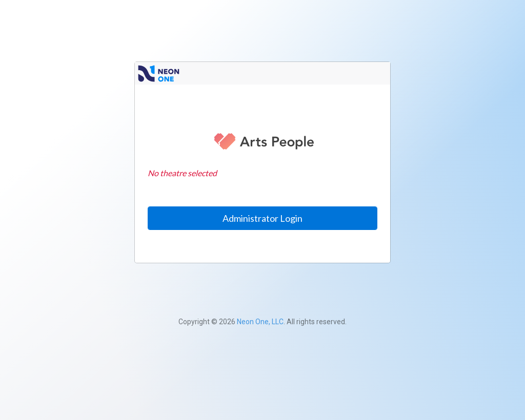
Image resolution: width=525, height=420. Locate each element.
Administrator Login (262, 218)
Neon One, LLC (260, 322)
